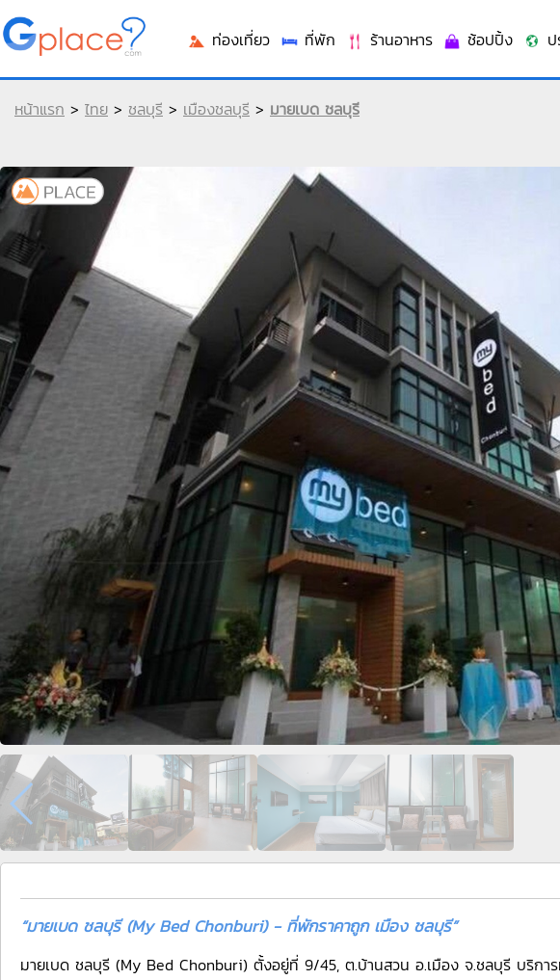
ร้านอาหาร (389, 40)
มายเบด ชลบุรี (315, 109)
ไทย (96, 109)
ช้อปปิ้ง (478, 40)
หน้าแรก (40, 109)
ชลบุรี (146, 109)
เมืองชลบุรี (216, 109)
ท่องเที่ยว (228, 40)
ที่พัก (307, 40)
